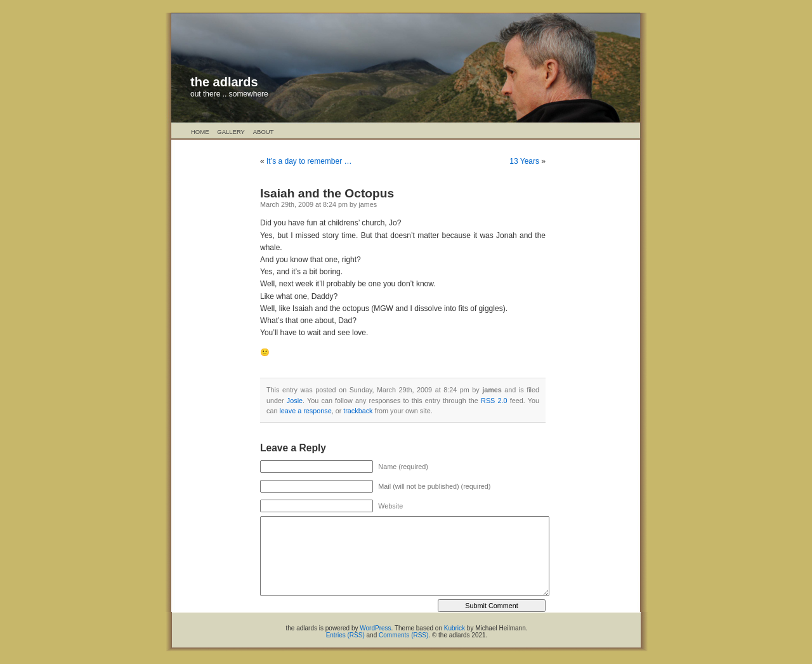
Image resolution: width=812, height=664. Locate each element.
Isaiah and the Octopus (327, 193)
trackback (358, 411)
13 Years (524, 161)
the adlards (224, 82)
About (264, 132)
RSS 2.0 (494, 401)
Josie (295, 401)
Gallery (231, 132)
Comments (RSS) (403, 635)
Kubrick (455, 628)
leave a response (305, 411)
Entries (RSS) (345, 635)
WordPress (375, 628)
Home (200, 132)
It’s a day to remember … (309, 161)
